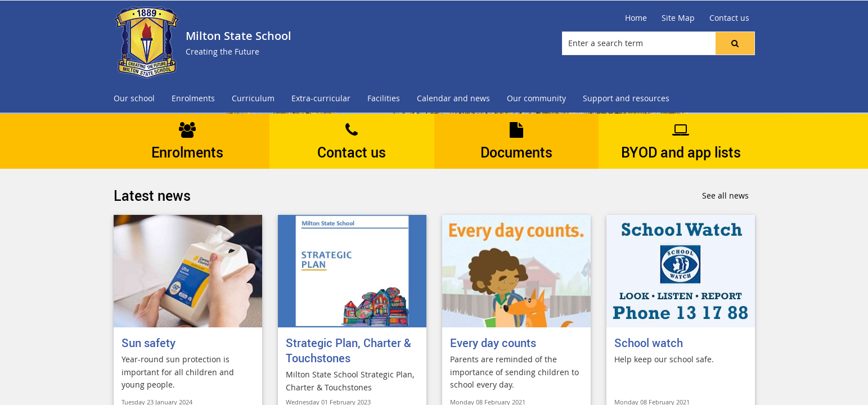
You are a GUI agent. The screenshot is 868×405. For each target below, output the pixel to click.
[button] (735, 43)
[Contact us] (729, 18)
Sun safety (149, 343)
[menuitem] (134, 99)
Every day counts (493, 343)
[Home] (636, 18)
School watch (649, 343)
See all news (725, 195)
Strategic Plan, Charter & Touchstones (348, 350)
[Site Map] (678, 18)
